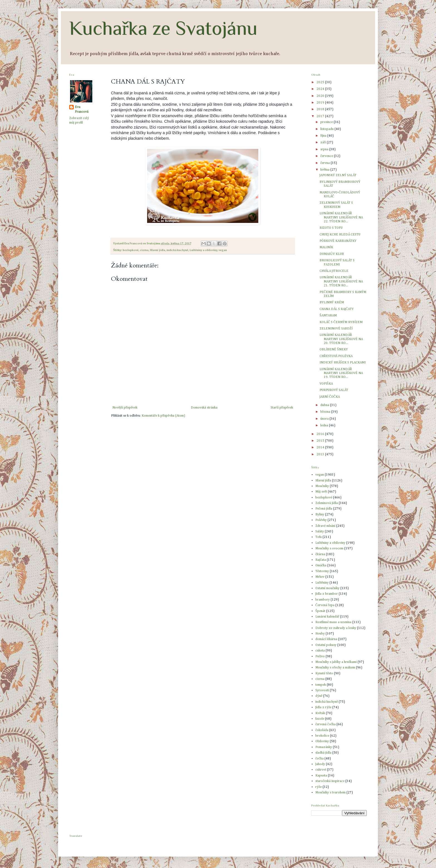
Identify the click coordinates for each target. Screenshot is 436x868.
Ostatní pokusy (326, 645)
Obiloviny (322, 741)
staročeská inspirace (330, 781)
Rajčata (321, 560)
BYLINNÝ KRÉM (332, 303)
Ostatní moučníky (327, 588)
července (327, 156)
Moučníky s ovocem (329, 549)
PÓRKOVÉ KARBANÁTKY (338, 241)
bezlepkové (131, 250)
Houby (320, 634)
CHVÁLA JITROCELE (334, 271)
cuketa (320, 651)
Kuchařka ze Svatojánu (163, 28)
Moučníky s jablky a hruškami (336, 662)
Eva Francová (82, 110)
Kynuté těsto (324, 673)
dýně (319, 696)
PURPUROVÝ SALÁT (334, 390)
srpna (325, 149)
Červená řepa (325, 605)
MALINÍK (326, 247)
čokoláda (322, 730)
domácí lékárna (326, 639)
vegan (223, 250)
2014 (321, 447)
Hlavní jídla (158, 250)
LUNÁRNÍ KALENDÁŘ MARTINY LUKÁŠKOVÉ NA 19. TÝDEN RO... (341, 373)
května (325, 170)
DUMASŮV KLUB (332, 254)
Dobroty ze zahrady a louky (336, 628)
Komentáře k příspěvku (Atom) (163, 416)
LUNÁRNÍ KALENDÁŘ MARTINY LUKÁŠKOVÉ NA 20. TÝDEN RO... (341, 339)
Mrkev (320, 577)
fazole (320, 719)
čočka (319, 759)
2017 (321, 116)
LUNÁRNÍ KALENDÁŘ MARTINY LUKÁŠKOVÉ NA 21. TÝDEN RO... (341, 281)
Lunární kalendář (327, 617)
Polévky (321, 520)
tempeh (321, 685)
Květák (320, 713)
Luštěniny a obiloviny (203, 250)
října (324, 136)
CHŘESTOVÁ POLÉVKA (336, 356)
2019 (321, 103)
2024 (321, 89)
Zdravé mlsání (325, 526)
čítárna (320, 554)
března (326, 412)
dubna (325, 405)
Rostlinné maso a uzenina (333, 622)
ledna (325, 426)
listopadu (327, 129)
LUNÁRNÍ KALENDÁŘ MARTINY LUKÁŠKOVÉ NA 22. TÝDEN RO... (341, 217)
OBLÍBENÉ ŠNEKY (334, 350)
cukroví (321, 770)
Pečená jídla (324, 509)
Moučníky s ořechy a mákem (335, 668)
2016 (321, 434)
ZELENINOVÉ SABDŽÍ (336, 329)
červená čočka (325, 724)
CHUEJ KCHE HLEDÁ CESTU (340, 235)
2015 (321, 441)
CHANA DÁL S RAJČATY (337, 309)
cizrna (144, 250)
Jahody (320, 764)
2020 (321, 96)
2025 (321, 82)
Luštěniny (322, 583)
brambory (323, 600)
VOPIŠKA (326, 384)
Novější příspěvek (125, 408)
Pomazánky (324, 747)
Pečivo (320, 656)
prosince (327, 122)
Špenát (320, 611)
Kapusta (321, 776)
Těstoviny (322, 571)
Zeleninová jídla (327, 503)
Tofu (319, 537)
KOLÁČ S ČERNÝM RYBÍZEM (341, 322)
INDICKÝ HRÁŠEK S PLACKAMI (343, 363)
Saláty (320, 532)
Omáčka (321, 565)
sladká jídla (323, 753)
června (325, 163)
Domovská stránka (204, 408)
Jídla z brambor (327, 594)
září (324, 142)
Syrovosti (322, 690)
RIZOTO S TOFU (331, 228)
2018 (321, 109)
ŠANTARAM (328, 316)
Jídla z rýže (323, 707)
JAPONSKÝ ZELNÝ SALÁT (338, 175)
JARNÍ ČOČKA (330, 397)
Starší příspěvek (282, 408)
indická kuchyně (177, 250)
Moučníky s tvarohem (330, 793)
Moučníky (322, 486)
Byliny (320, 515)
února (325, 419)
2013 (321, 454)
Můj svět (321, 492)
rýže (319, 787)
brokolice (322, 736)
